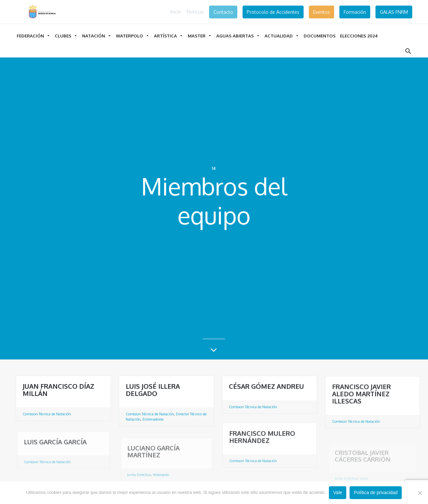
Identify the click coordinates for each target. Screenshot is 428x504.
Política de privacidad (376, 493)
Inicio (176, 12)
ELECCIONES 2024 (359, 36)
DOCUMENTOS (320, 36)
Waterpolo (133, 36)
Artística (169, 36)
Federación (33, 36)
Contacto (223, 12)
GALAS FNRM (394, 12)
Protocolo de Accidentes (273, 12)
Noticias (195, 12)
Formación (355, 12)
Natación (97, 36)
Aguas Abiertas (238, 36)
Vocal (364, 479)
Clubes (66, 36)
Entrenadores (153, 420)
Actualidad (282, 36)
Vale (338, 493)
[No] (420, 493)
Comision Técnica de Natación (47, 414)
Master (200, 36)
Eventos (321, 12)
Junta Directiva (140, 477)
